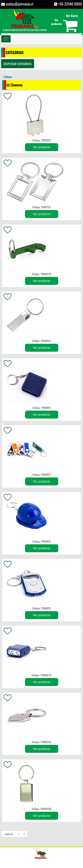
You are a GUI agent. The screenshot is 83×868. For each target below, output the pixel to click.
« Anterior (8, 834)
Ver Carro (72, 16)
